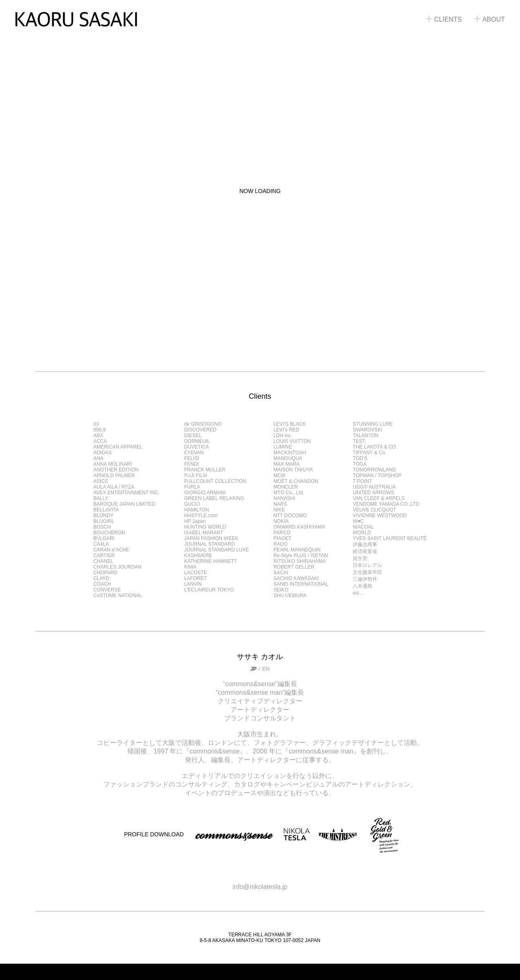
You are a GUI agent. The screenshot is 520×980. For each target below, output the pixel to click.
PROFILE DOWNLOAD (154, 834)
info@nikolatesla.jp (260, 887)
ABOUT (489, 19)
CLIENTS (444, 19)
